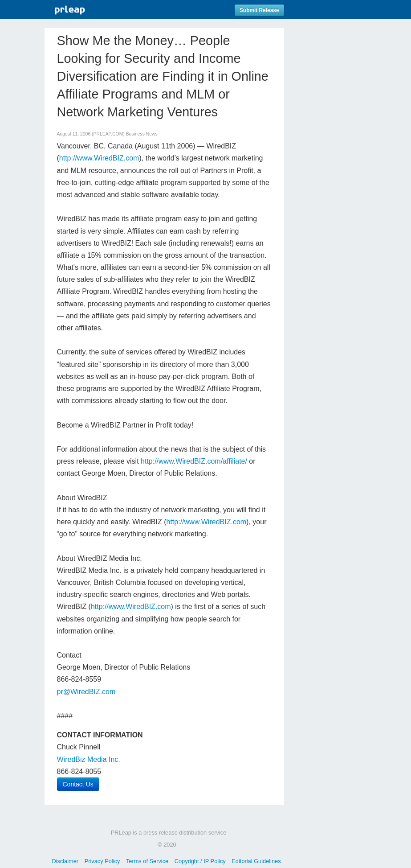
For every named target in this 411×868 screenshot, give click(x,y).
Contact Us (78, 784)
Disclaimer (65, 861)
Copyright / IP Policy (200, 861)
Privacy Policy (102, 861)
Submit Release (259, 10)
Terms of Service (147, 861)
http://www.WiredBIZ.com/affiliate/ (194, 461)
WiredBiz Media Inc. (89, 759)
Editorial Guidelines (256, 861)
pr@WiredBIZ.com (86, 692)
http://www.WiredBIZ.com (99, 158)
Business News (142, 134)
